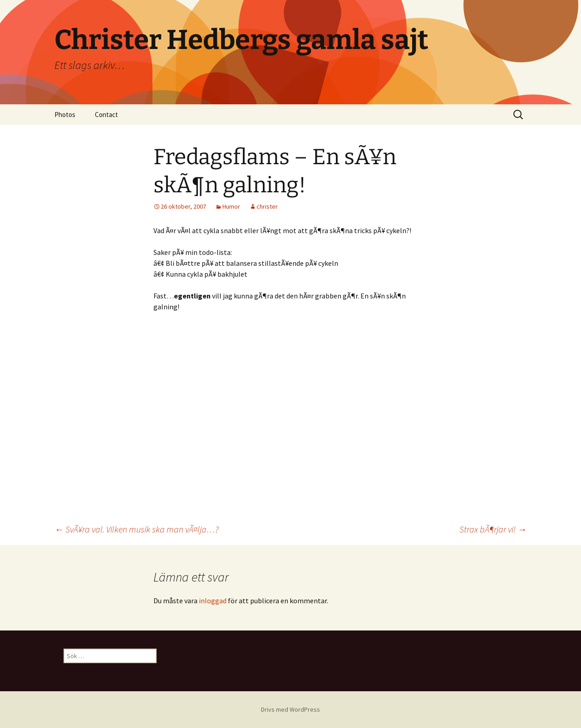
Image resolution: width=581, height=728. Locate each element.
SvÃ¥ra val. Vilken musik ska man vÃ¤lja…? (137, 529)
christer (267, 206)
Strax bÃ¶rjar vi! (493, 529)
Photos (65, 115)
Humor (231, 206)
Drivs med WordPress (290, 709)
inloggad (213, 601)
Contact (106, 115)
